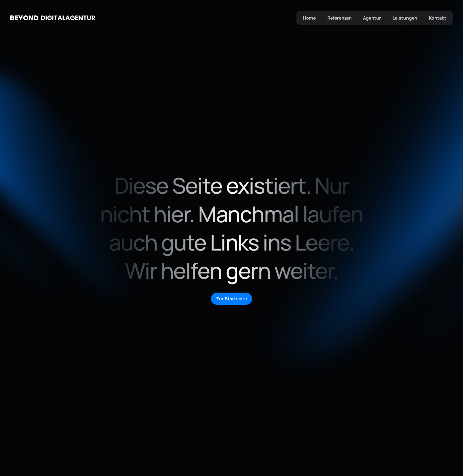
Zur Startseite (232, 299)
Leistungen (405, 18)
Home (309, 18)
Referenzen (339, 18)
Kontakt (438, 18)
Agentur (372, 18)
